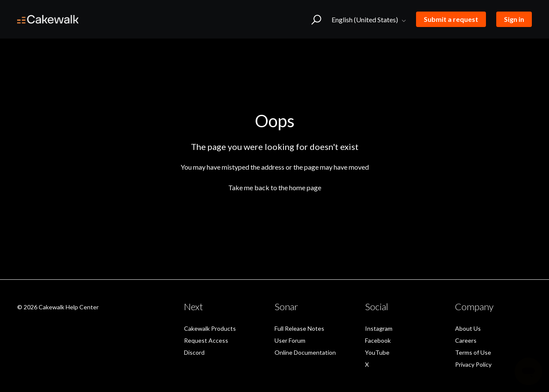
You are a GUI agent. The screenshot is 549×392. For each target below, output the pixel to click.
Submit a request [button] (451, 19)
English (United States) (365, 19)
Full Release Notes (299, 328)
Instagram (379, 328)
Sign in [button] (514, 19)
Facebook (378, 340)
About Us (468, 328)
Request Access (206, 340)
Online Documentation (305, 352)
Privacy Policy (473, 364)
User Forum (290, 340)
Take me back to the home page (275, 187)
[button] (316, 19)
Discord (194, 352)
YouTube (377, 352)
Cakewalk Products (210, 328)
